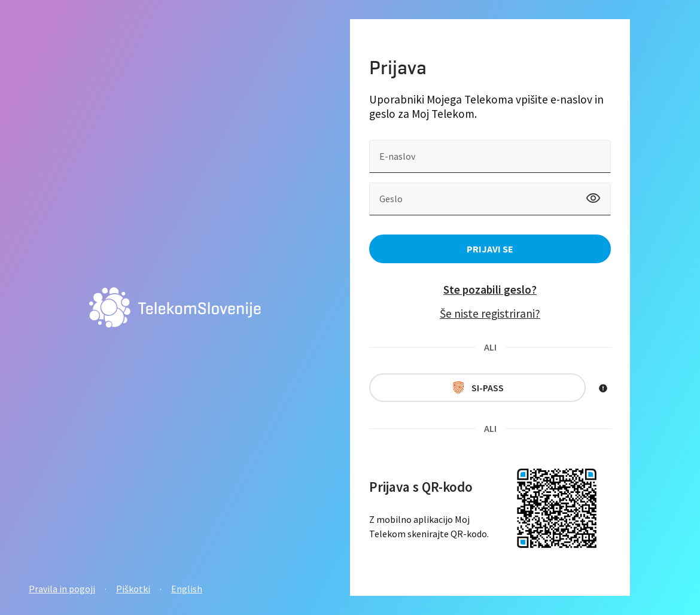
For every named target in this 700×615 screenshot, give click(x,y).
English (187, 589)
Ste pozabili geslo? (490, 290)
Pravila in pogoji (62, 589)
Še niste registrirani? (490, 313)
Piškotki (133, 589)
